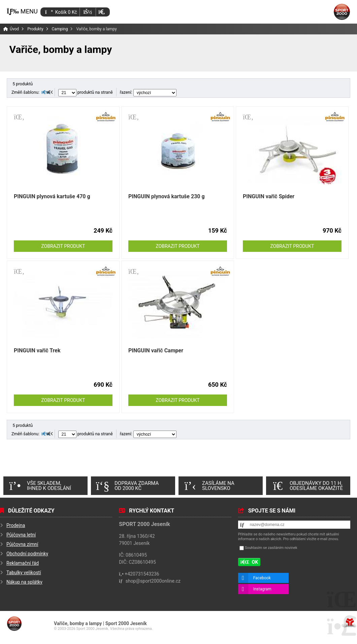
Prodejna (16, 525)
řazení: (148, 92)
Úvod (342, 12)
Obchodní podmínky (27, 554)
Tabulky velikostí (24, 573)
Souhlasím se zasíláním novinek (271, 548)
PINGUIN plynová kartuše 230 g (167, 196)
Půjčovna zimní (22, 544)
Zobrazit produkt (63, 246)
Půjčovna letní (21, 535)
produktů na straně (86, 92)
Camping (60, 29)
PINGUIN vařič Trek (37, 350)
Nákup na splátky (24, 582)
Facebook (262, 578)
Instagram (262, 589)
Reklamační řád (23, 563)
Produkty (35, 29)
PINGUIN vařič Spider (269, 196)
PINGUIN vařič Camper (156, 350)
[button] (102, 12)
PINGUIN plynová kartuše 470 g (52, 196)
